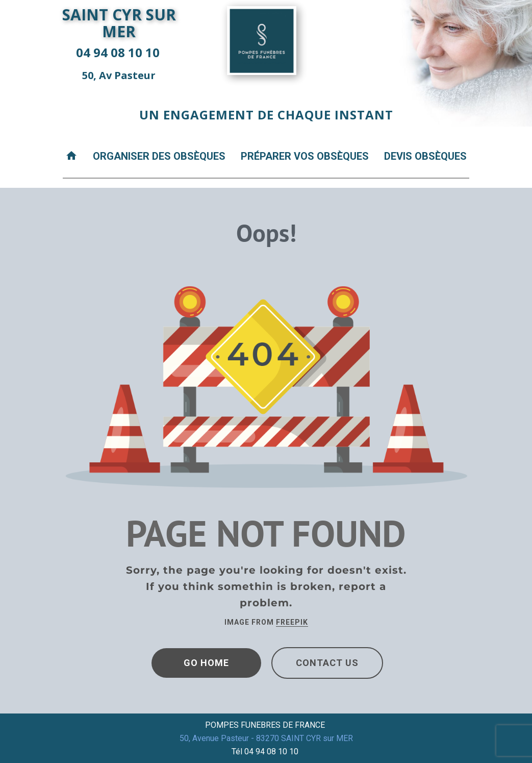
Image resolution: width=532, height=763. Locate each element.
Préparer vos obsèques (305, 156)
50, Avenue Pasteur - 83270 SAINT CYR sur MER (266, 738)
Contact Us (327, 663)
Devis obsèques (425, 156)
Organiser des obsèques (159, 156)
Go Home (206, 663)
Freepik (292, 622)
